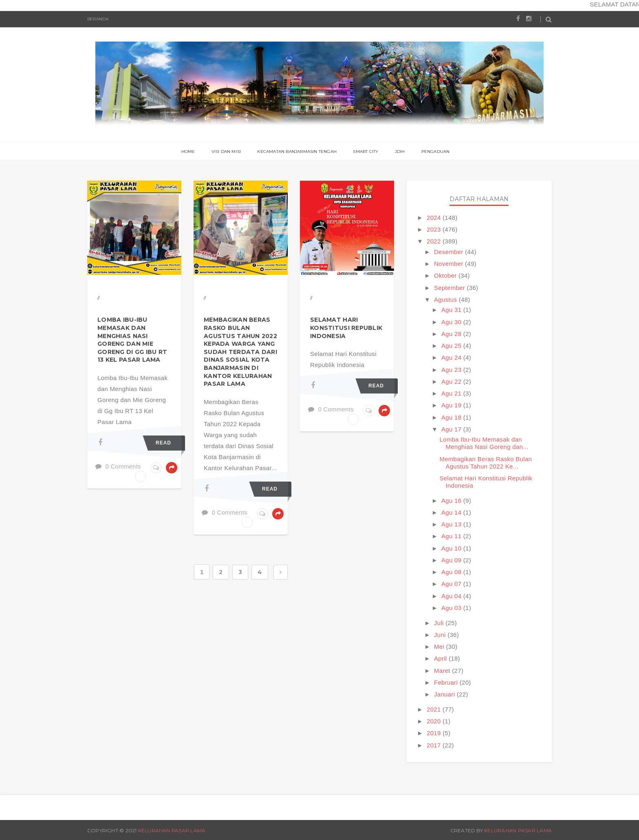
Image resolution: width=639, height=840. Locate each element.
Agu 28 (452, 334)
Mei (440, 647)
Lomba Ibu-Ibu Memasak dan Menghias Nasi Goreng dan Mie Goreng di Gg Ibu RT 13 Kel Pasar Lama (132, 340)
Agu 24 (452, 357)
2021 (435, 709)
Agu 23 (452, 370)
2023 (435, 229)
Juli (440, 623)
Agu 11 (452, 536)
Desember (450, 252)
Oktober (446, 275)
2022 (435, 241)
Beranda (98, 19)
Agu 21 (452, 393)
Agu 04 (452, 596)
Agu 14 (452, 512)
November (450, 264)
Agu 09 (452, 560)
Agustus (446, 300)
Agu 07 (452, 584)
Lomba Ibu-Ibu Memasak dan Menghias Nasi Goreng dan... (484, 443)
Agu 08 (452, 572)
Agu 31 (452, 310)
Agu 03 (452, 608)
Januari (445, 694)
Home (188, 151)
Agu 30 (452, 322)
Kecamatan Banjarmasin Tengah (297, 151)
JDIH (400, 151)
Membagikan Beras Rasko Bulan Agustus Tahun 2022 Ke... (486, 463)
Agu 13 (452, 524)
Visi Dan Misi (226, 151)
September (451, 288)
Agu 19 (452, 405)
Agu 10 (452, 548)
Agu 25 (452, 346)
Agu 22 (452, 381)
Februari (447, 682)
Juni (441, 635)
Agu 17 (452, 429)
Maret (443, 671)
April (441, 658)
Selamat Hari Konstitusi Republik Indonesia (346, 328)
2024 (435, 218)
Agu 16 (452, 501)
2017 (435, 745)
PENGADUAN (436, 151)
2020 (435, 721)
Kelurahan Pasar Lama (172, 830)
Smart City (366, 151)
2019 (435, 733)
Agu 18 (452, 417)
